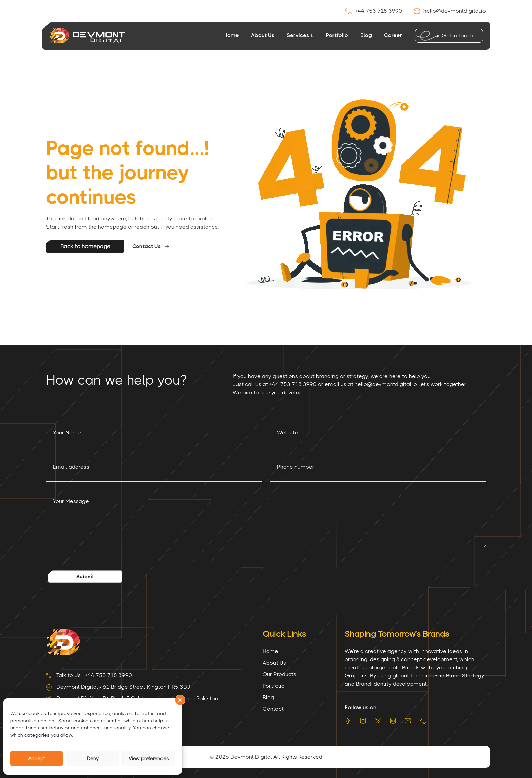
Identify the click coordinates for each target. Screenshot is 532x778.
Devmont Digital (251, 757)
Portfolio (337, 35)
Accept (37, 759)
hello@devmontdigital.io (450, 11)
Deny (93, 759)
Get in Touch (456, 36)
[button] (180, 700)
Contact (273, 709)
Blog (366, 35)
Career (393, 35)
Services (298, 35)
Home (231, 35)
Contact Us (147, 246)
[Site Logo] (63, 642)
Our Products (279, 674)
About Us (263, 35)
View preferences (149, 759)
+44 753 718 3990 (374, 11)
